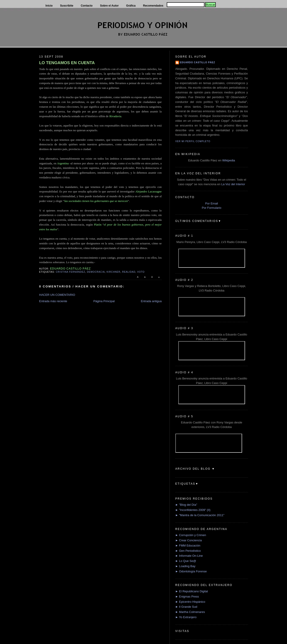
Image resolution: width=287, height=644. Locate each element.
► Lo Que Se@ (186, 561)
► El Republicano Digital (192, 591)
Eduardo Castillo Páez (198, 62)
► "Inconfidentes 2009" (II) (193, 510)
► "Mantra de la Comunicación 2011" (200, 515)
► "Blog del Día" (186, 505)
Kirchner (114, 272)
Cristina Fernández (71, 272)
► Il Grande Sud (186, 607)
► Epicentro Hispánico (190, 602)
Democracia (96, 272)
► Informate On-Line (189, 556)
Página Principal (104, 301)
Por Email (211, 203)
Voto (141, 272)
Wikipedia (228, 160)
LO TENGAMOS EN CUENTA (67, 63)
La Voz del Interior (233, 184)
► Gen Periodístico (188, 551)
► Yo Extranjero (186, 617)
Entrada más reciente (53, 301)
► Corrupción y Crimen (191, 535)
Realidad (129, 272)
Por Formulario (212, 208)
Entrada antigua (151, 301)
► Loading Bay (185, 566)
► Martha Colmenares (190, 612)
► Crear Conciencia (189, 540)
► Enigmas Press (187, 597)
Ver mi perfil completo (193, 141)
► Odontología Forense (191, 571)
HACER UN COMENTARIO (57, 295)
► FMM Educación (188, 546)
